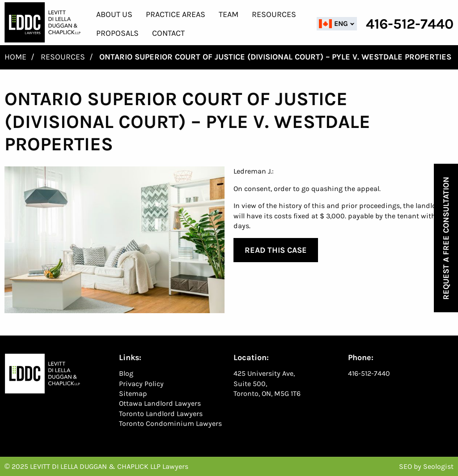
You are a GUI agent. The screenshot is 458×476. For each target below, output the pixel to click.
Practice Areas (176, 14)
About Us (114, 14)
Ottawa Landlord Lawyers (160, 403)
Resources (274, 14)
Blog (126, 373)
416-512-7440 (369, 373)
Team (229, 14)
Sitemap (133, 393)
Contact (168, 33)
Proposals (117, 33)
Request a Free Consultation (446, 238)
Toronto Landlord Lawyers (161, 414)
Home (15, 57)
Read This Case (276, 250)
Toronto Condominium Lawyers (170, 423)
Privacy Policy (141, 384)
